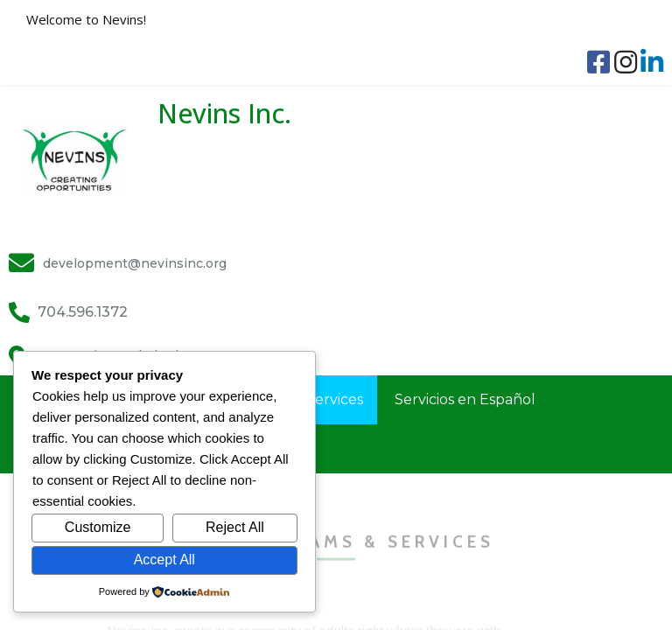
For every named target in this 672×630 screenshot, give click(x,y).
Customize (98, 527)
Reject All (235, 527)
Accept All (164, 560)
